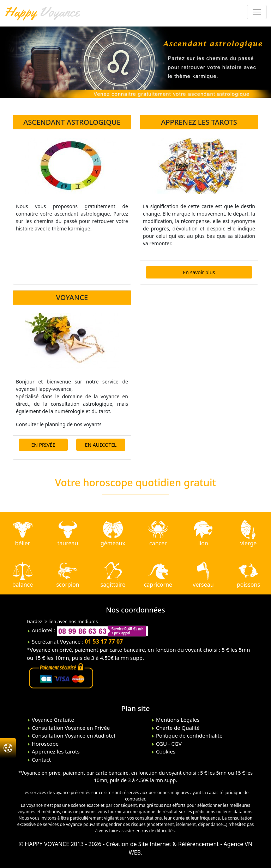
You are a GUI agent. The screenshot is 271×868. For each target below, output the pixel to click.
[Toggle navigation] (257, 12)
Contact (41, 759)
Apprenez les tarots (55, 751)
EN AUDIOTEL (101, 445)
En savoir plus (199, 272)
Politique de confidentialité (188, 735)
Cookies (165, 751)
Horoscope (44, 744)
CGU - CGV (168, 744)
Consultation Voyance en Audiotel (73, 735)
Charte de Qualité (177, 728)
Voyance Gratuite (52, 720)
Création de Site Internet (139, 844)
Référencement (198, 844)
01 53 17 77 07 (104, 641)
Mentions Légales (177, 720)
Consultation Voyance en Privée (70, 728)
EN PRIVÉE (43, 445)
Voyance (42, 12)
